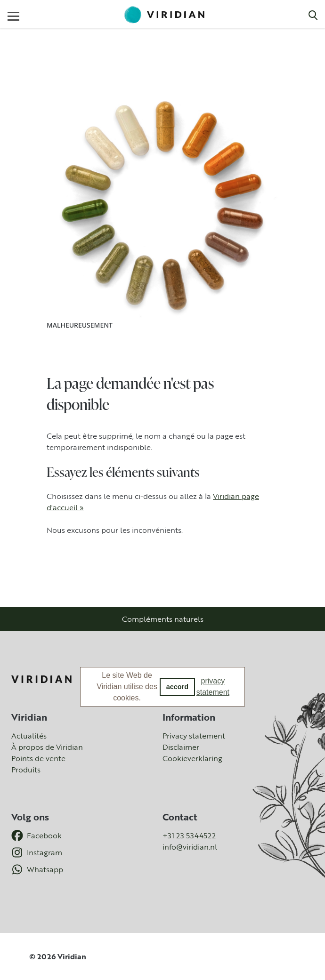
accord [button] (177, 687)
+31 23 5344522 (189, 835)
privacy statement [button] (213, 687)
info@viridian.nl (190, 847)
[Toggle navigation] (13, 16)
